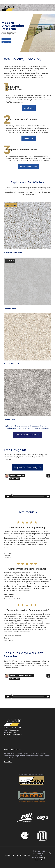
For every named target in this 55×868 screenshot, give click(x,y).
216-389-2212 (14, 732)
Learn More (8, 762)
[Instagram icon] (29, 855)
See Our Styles (6, 40)
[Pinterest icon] (25, 855)
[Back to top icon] (50, 854)
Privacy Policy (39, 860)
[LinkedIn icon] (21, 855)
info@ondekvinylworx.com (13, 735)
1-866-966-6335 (16, 728)
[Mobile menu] (52, 8)
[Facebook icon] (13, 855)
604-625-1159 (15, 730)
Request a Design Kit (6, 43)
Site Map (42, 858)
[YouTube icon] (17, 855)
